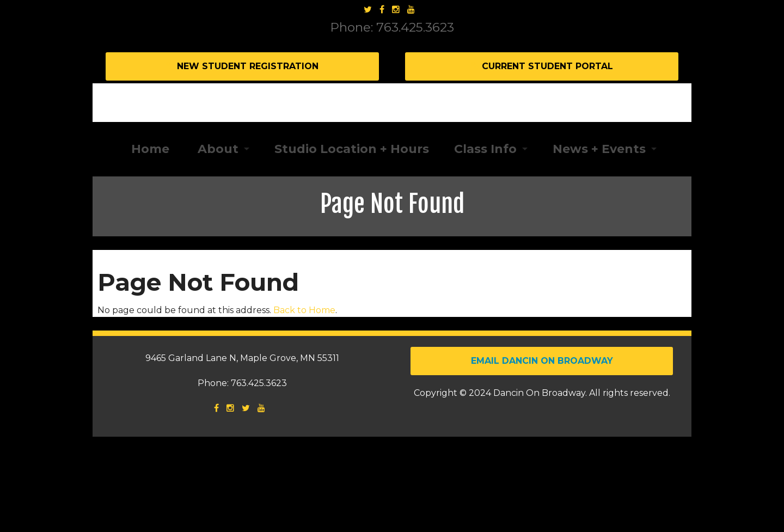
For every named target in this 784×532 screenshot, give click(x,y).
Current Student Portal (542, 66)
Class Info (485, 244)
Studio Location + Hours (352, 244)
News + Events (599, 244)
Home (149, 244)
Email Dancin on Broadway (542, 456)
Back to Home (304, 405)
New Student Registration (242, 66)
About (216, 244)
